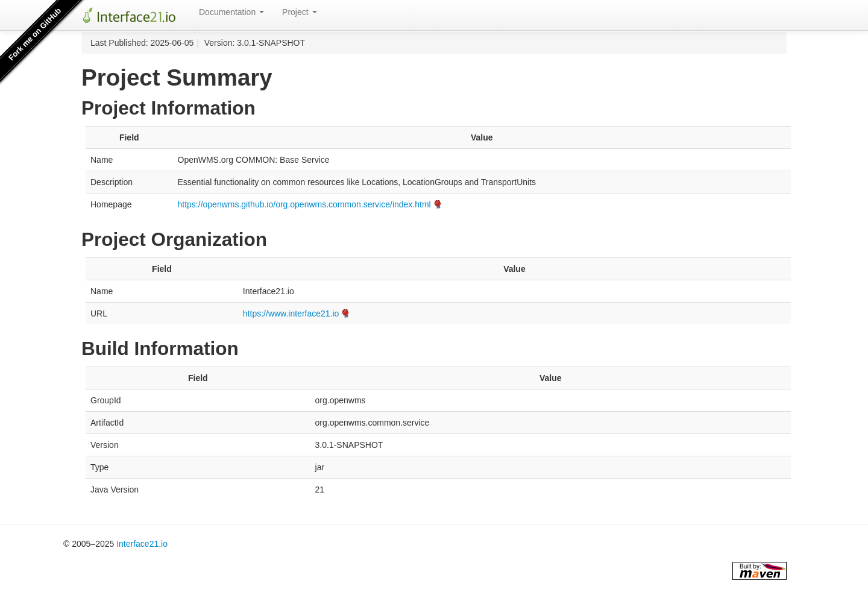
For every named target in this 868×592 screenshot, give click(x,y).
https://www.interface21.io (291, 313)
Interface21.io (142, 544)
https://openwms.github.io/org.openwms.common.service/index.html (304, 204)
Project (299, 12)
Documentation (231, 12)
